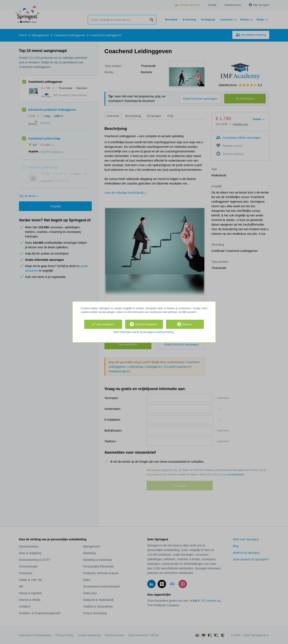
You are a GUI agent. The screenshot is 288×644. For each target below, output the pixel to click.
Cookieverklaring (164, 332)
